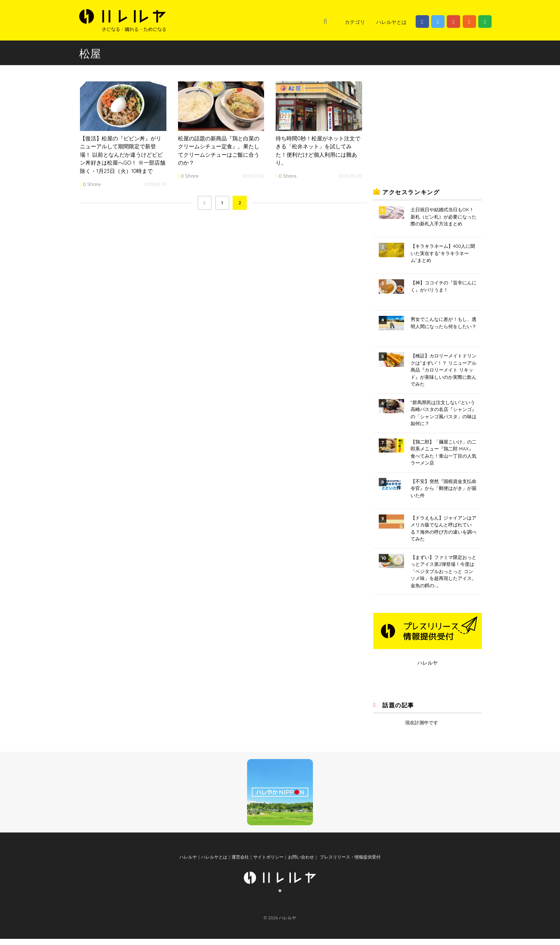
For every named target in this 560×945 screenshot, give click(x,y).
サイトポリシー (268, 863)
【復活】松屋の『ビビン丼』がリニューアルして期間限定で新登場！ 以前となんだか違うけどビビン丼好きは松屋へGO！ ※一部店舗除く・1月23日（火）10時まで (123, 155)
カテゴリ (355, 22)
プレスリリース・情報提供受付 (349, 863)
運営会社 (240, 863)
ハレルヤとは (391, 22)
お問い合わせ (301, 863)
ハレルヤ (428, 663)
